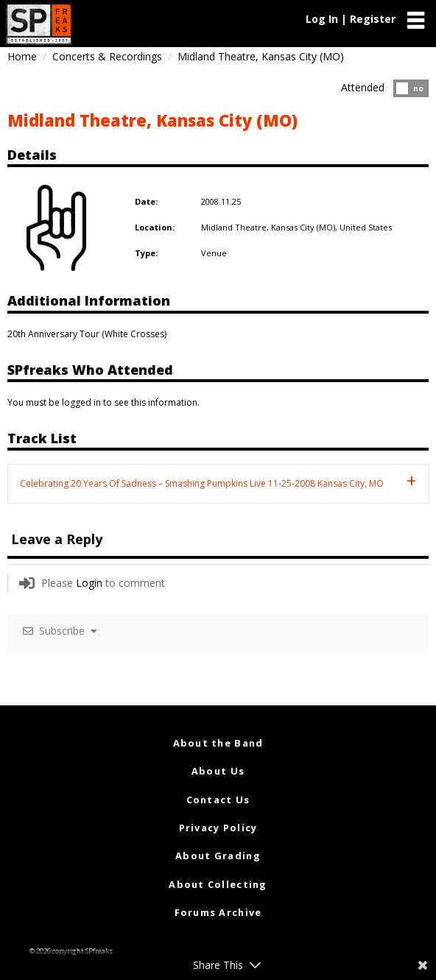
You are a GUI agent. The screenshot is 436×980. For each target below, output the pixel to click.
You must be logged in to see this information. (103, 402)
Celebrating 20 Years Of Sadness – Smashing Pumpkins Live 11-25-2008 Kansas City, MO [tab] (202, 483)
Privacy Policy (218, 828)
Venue (214, 253)
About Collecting (218, 884)
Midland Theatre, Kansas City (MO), (270, 227)
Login (89, 583)
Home (22, 56)
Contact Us (218, 800)
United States (366, 227)
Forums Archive (218, 912)
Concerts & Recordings (107, 56)
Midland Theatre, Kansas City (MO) (152, 120)
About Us (218, 771)
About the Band (218, 743)
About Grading (218, 856)
